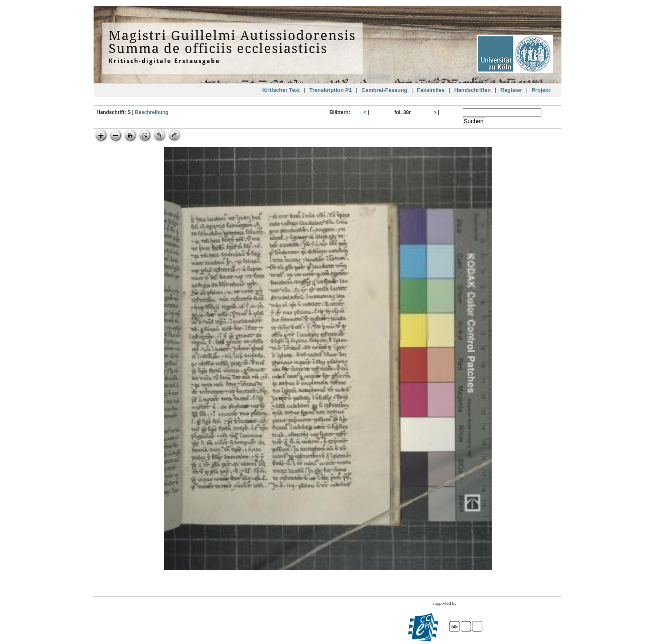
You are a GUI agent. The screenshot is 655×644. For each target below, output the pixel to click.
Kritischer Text (281, 90)
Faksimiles (431, 90)
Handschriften (472, 90)
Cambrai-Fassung (384, 90)
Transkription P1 (331, 90)
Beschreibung (152, 112)
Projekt (541, 90)
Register (511, 90)
